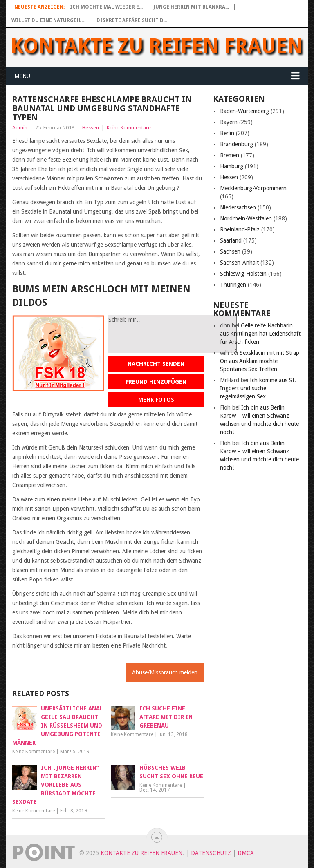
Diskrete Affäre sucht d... (132, 20)
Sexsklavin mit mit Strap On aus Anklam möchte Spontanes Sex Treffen (260, 361)
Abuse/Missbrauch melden (165, 672)
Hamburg (232, 166)
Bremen (230, 155)
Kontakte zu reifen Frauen (157, 46)
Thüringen (233, 285)
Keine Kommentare (129, 128)
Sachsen (230, 251)
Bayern (229, 122)
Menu (22, 76)
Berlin (227, 133)
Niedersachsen (238, 207)
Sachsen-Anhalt (239, 263)
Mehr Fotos (156, 400)
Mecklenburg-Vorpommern (253, 188)
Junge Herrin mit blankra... (191, 7)
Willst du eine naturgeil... (48, 20)
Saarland (231, 240)
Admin (20, 128)
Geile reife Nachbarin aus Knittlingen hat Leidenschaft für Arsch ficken (260, 334)
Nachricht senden (156, 364)
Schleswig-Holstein (243, 274)
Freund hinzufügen (156, 382)
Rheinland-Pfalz (240, 229)
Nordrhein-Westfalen (246, 218)
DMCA (246, 853)
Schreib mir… (172, 334)
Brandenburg (237, 144)
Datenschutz (211, 853)
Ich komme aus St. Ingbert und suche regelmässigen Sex (258, 388)
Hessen (91, 128)
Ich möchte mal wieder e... (106, 7)
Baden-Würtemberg (244, 111)
